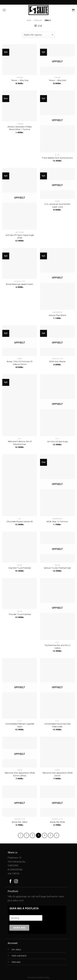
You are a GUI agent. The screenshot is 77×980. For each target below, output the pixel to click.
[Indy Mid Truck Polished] (20, 547)
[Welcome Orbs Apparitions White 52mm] (57, 752)
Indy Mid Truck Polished (20, 568)
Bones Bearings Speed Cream (20, 284)
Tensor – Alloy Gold (57, 80)
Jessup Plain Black (57, 315)
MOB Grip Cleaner (57, 361)
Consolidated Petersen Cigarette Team (20, 725)
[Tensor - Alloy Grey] (20, 60)
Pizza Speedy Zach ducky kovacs (57, 158)
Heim (29, 20)
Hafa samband (19, 956)
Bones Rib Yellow (20, 822)
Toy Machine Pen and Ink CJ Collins (57, 647)
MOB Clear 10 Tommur (57, 521)
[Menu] (4, 10)
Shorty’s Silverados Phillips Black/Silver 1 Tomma (20, 128)
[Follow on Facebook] (10, 882)
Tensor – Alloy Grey (20, 80)
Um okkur (16, 950)
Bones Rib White (57, 822)
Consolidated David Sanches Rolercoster (57, 725)
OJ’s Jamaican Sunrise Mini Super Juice (57, 205)
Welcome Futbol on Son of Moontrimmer (20, 443)
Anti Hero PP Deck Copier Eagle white (20, 236)
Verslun (38, 20)
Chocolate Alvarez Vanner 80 (20, 521)
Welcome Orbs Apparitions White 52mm (57, 774)
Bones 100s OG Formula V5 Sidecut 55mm (20, 363)
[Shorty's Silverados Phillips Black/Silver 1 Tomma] (20, 106)
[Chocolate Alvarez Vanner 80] (20, 485)
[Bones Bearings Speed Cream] (20, 263)
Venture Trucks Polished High (57, 568)
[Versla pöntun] (38, 35)
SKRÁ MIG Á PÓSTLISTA (24, 908)
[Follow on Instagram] (16, 882)
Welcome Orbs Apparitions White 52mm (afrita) (20, 774)
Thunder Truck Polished (20, 614)
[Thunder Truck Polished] (20, 594)
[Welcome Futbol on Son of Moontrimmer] (20, 405)
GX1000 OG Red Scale (57, 442)
